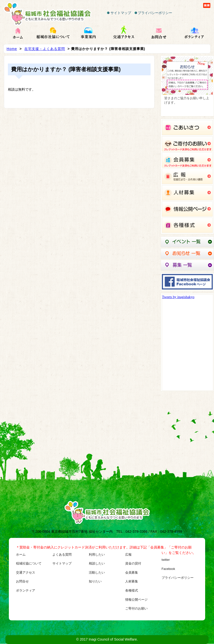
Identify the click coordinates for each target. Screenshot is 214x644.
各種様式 (132, 591)
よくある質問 (62, 555)
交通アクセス (26, 573)
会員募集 (132, 573)
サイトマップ (119, 13)
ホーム (21, 555)
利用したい (97, 555)
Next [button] (207, 85)
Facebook (168, 569)
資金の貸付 (133, 563)
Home (12, 49)
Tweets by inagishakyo (178, 297)
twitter (166, 560)
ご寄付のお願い (136, 609)
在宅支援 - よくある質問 (45, 49)
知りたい (95, 581)
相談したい (97, 563)
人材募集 (132, 581)
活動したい (97, 573)
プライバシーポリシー (153, 13)
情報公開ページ (136, 600)
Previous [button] (168, 85)
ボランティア (26, 591)
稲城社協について (29, 563)
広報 (128, 555)
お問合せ (22, 581)
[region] (187, 86)
